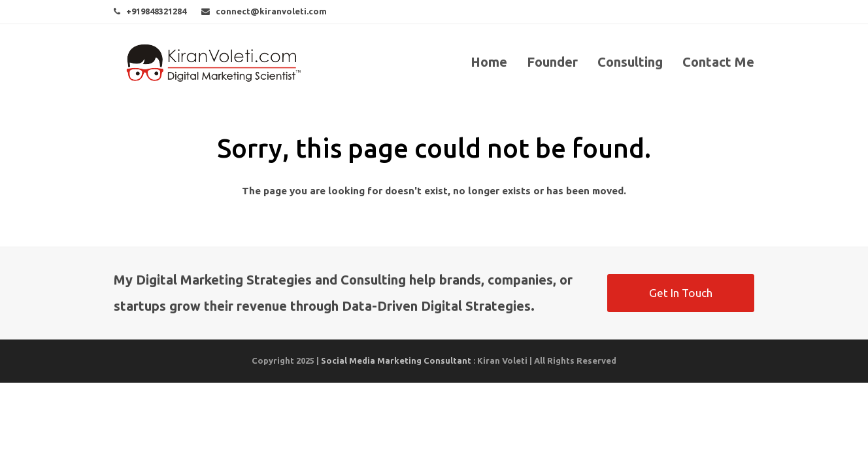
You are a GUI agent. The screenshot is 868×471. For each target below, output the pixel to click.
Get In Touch (681, 293)
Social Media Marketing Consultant (396, 360)
